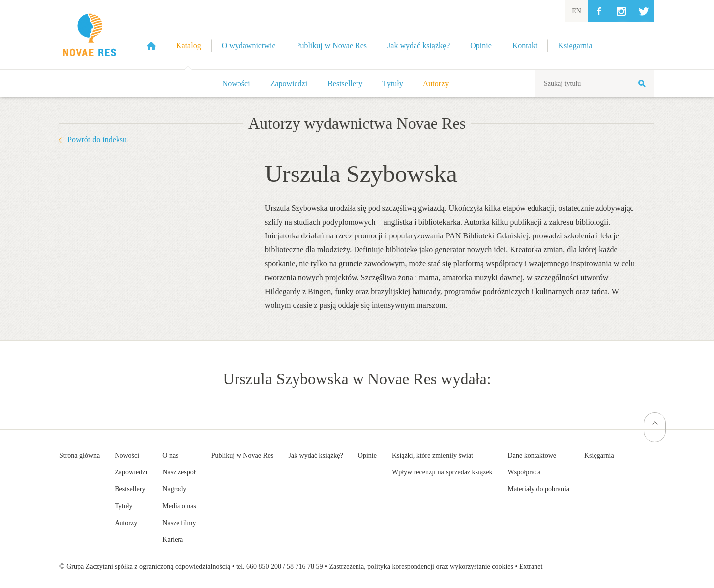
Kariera (173, 540)
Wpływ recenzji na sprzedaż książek (442, 472)
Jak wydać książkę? (315, 455)
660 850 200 (264, 566)
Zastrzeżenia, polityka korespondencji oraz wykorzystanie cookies (421, 566)
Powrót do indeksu (97, 140)
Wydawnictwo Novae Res (89, 35)
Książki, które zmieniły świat (432, 455)
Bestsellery (345, 84)
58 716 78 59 (305, 566)
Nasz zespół (179, 472)
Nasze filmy (179, 523)
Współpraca (524, 472)
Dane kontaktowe (532, 455)
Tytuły (393, 84)
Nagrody (174, 489)
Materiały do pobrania (538, 489)
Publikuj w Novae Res (242, 455)
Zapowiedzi (289, 84)
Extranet (531, 566)
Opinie (367, 455)
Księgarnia (599, 455)
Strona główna (80, 455)
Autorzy (436, 84)
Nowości (236, 84)
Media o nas (179, 506)
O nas (170, 455)
